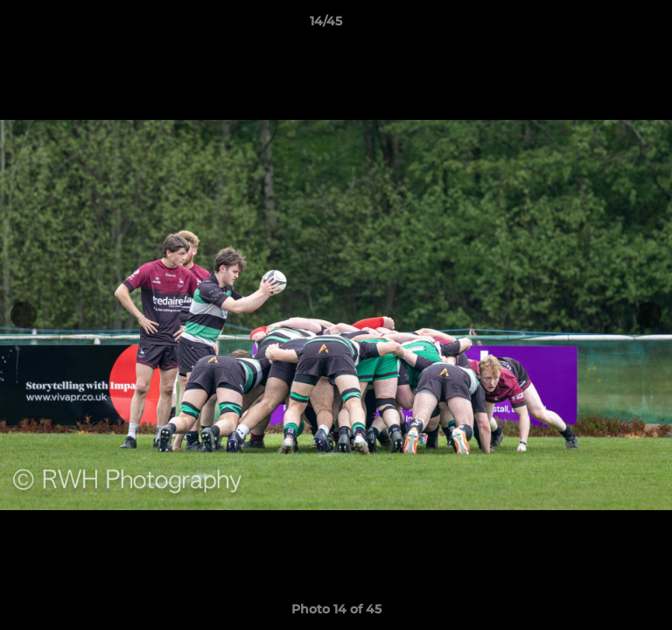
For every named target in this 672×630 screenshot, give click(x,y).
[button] (609, 25)
